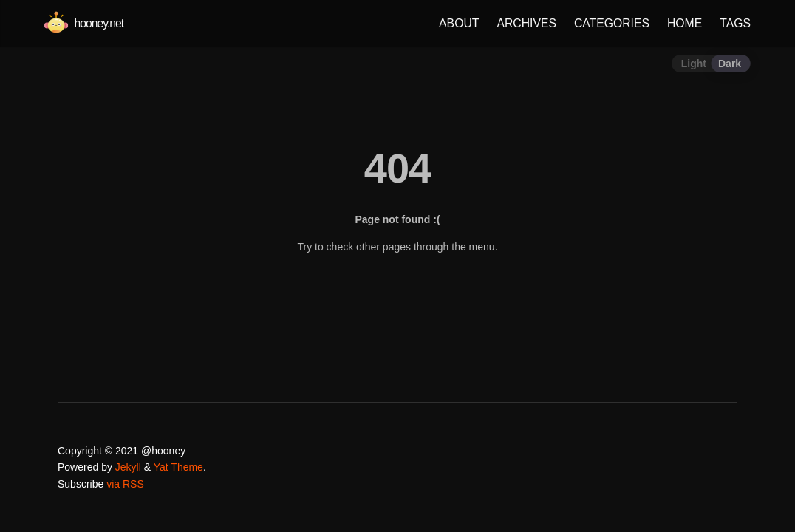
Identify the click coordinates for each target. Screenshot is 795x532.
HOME (685, 23)
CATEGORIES (612, 23)
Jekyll (128, 467)
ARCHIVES (526, 23)
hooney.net (84, 23)
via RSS (125, 484)
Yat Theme (178, 467)
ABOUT (459, 23)
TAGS (735, 23)
